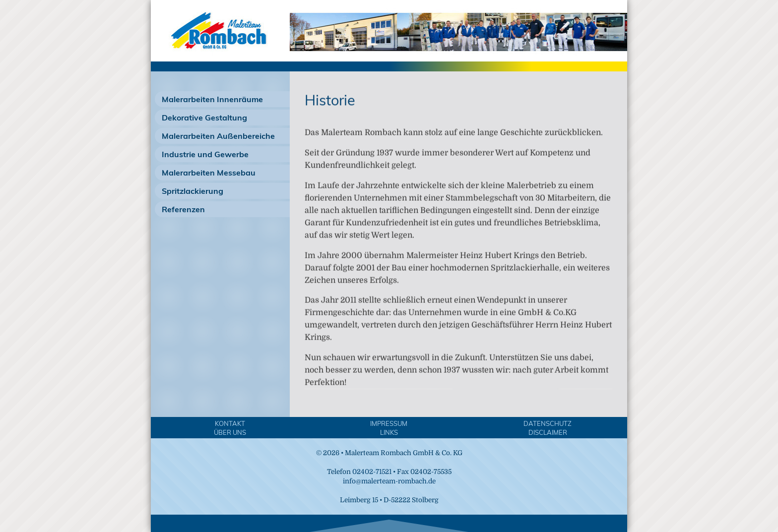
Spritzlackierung (193, 191)
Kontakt (230, 423)
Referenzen (183, 209)
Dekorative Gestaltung (204, 118)
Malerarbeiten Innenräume (212, 99)
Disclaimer (548, 432)
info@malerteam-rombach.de (389, 481)
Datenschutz (548, 423)
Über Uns (230, 432)
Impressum (389, 423)
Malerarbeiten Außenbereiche (218, 136)
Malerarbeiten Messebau (209, 173)
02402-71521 (372, 472)
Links (389, 432)
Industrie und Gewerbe (205, 154)
